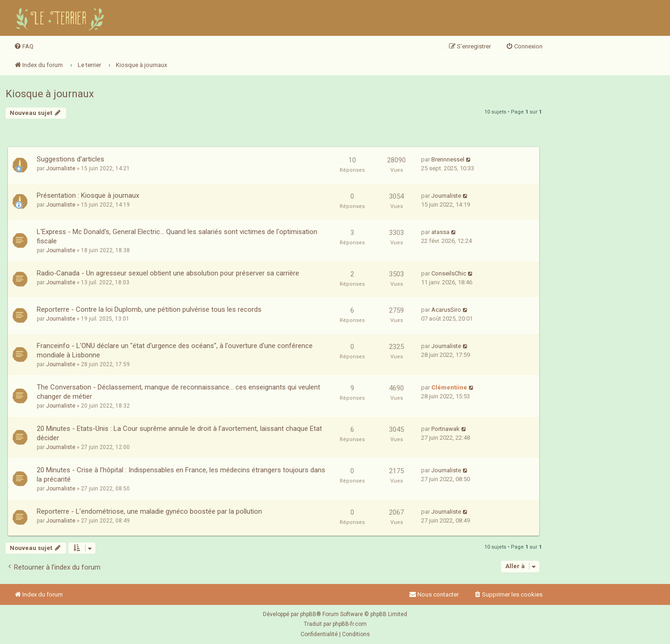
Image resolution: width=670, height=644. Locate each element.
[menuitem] (24, 47)
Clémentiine (449, 387)
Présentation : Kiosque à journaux (88, 195)
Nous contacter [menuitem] (434, 594)
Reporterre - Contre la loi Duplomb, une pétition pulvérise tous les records (149, 309)
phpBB (308, 614)
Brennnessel (448, 159)
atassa (440, 232)
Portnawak (446, 429)
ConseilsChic (449, 273)
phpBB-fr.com (350, 624)
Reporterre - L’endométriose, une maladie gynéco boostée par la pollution (149, 511)
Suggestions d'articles (70, 159)
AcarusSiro (446, 310)
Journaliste (61, 168)
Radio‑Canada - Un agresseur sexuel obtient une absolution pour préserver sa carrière (168, 273)
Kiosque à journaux (50, 94)
